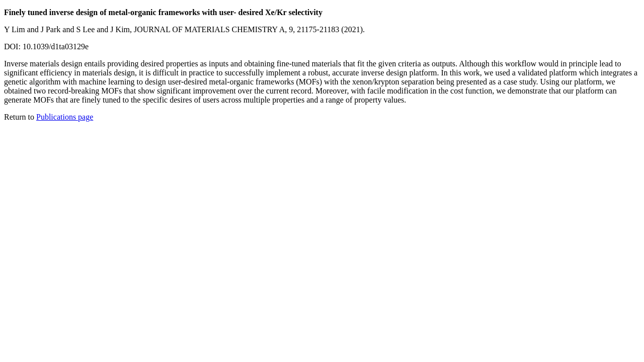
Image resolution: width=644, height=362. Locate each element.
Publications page (65, 117)
